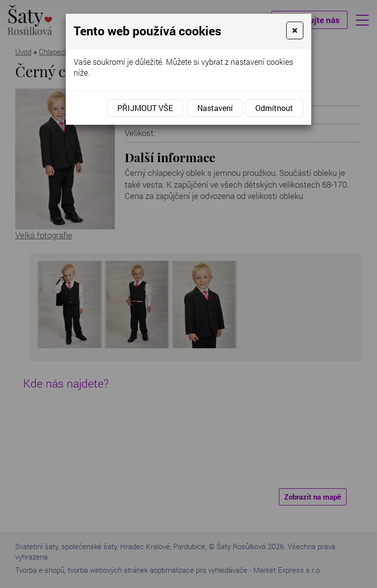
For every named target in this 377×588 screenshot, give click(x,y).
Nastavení (215, 108)
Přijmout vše (145, 108)
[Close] (295, 30)
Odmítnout (274, 108)
